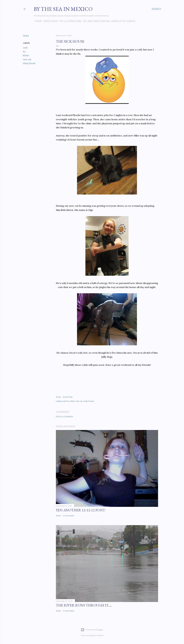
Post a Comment (65, 417)
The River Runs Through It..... (84, 605)
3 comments (69, 516)
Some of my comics (122, 21)
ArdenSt (100, 635)
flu (24, 52)
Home (37, 21)
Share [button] (26, 36)
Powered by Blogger (92, 630)
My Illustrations (69, 21)
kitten (26, 56)
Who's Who (50, 21)
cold (25, 48)
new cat (27, 59)
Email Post (68, 397)
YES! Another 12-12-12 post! (81, 510)
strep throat (29, 63)
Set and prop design (95, 21)
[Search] (156, 9)
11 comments (69, 611)
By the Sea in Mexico (63, 9)
